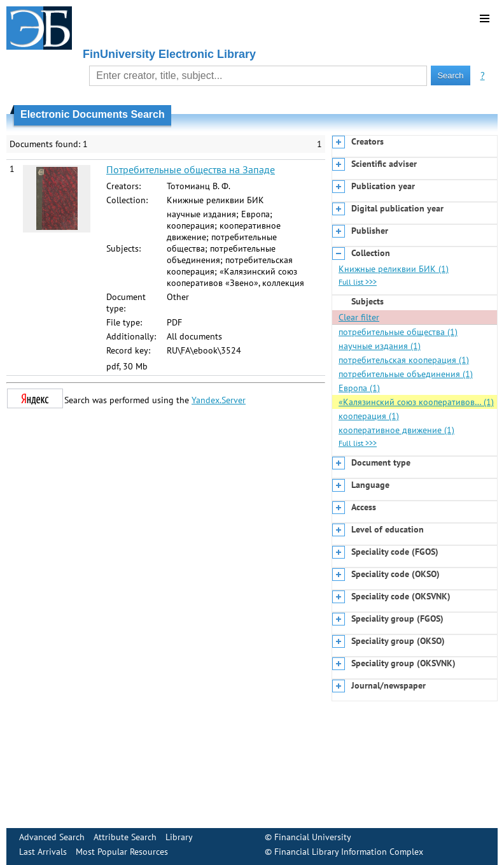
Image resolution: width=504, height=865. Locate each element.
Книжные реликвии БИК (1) (394, 269)
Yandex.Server (219, 400)
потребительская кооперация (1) (404, 360)
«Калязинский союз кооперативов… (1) (416, 402)
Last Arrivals (43, 852)
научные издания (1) (380, 346)
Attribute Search (125, 837)
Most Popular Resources (122, 852)
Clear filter (359, 317)
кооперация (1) (369, 416)
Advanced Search (52, 837)
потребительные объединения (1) (406, 374)
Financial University (313, 837)
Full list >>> (358, 282)
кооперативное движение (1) (396, 430)
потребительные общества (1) (398, 332)
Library (179, 837)
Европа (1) (359, 388)
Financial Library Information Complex (349, 852)
